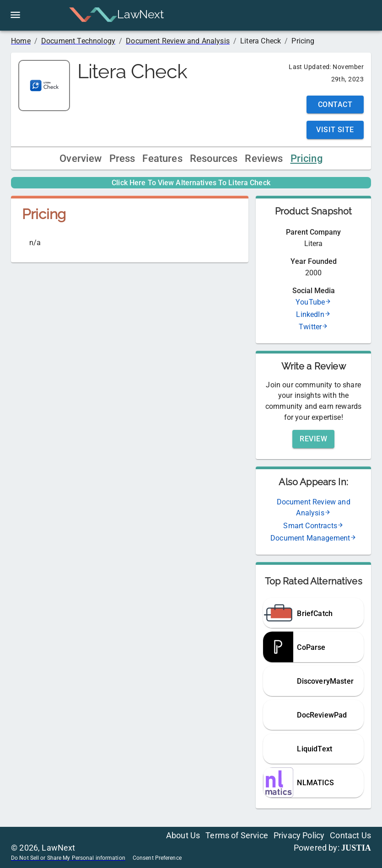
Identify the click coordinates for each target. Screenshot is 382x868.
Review (313, 439)
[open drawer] (15, 15)
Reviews (264, 158)
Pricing (307, 158)
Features (162, 158)
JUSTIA (356, 848)
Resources (214, 158)
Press (122, 158)
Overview (81, 158)
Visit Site (335, 130)
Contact (335, 104)
